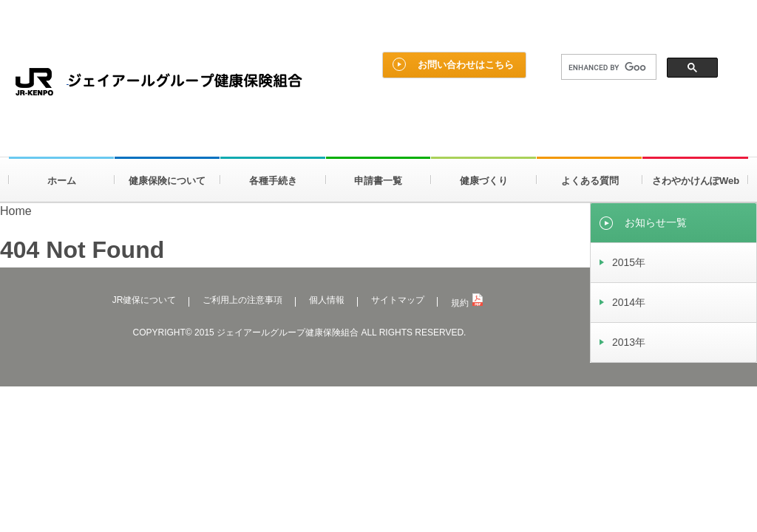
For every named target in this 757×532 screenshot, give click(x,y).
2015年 (629, 262)
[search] (607, 67)
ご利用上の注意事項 (242, 300)
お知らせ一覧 (656, 222)
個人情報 (327, 300)
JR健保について (145, 300)
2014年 (629, 302)
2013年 (629, 342)
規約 (467, 303)
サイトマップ (398, 300)
